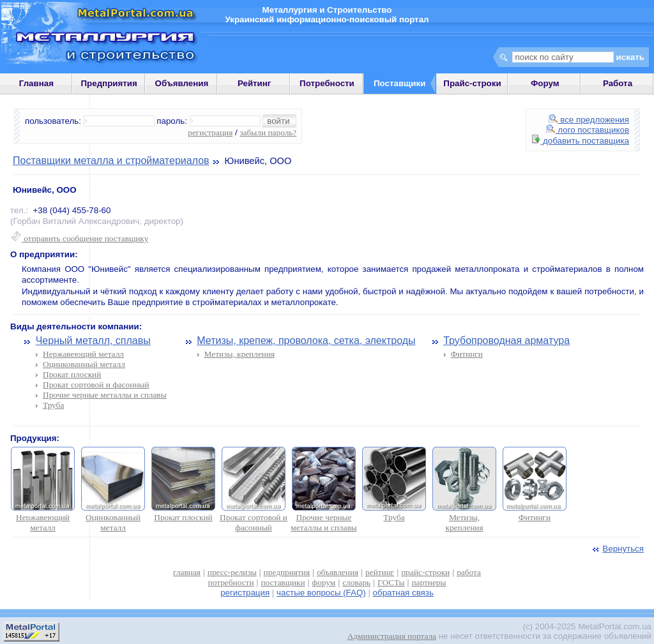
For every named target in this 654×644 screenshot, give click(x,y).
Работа (618, 83)
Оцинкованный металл (84, 364)
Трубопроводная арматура (506, 341)
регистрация (210, 132)
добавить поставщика (581, 141)
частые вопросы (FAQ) (321, 593)
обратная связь (403, 593)
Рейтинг (255, 83)
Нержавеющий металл (83, 354)
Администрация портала (392, 636)
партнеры (429, 582)
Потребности (327, 83)
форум (324, 582)
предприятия (287, 572)
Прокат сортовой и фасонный (96, 385)
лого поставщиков (588, 130)
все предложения (589, 120)
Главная (36, 83)
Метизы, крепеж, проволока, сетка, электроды (306, 341)
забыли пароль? (268, 132)
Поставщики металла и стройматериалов (111, 161)
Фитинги (467, 354)
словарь (356, 582)
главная (187, 572)
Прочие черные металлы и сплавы (105, 395)
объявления (338, 572)
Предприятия (109, 83)
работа (469, 572)
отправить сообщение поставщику (80, 238)
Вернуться (617, 549)
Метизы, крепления (240, 354)
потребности (231, 582)
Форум (545, 83)
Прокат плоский (72, 374)
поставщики (283, 582)
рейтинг (380, 572)
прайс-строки (425, 572)
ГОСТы (391, 582)
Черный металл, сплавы (93, 341)
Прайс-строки (472, 83)
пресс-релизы (232, 572)
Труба (53, 405)
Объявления (182, 83)
